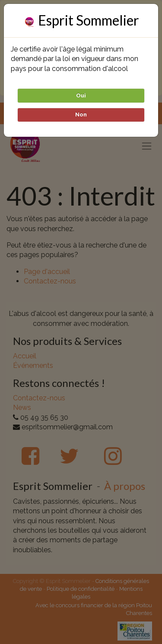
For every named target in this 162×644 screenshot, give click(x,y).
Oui (81, 95)
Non (81, 114)
